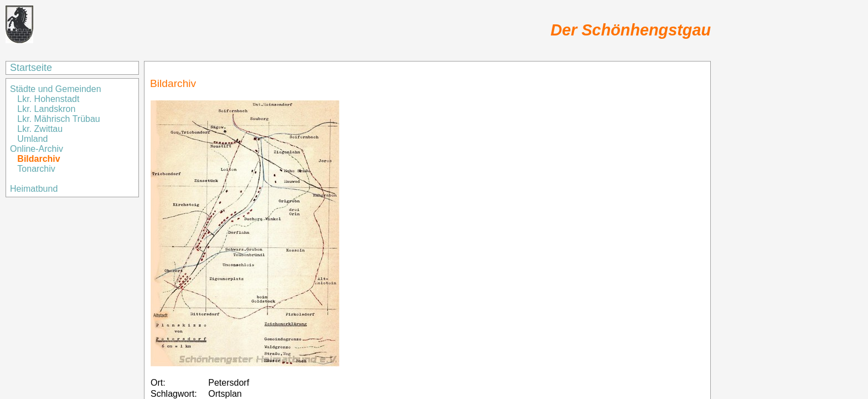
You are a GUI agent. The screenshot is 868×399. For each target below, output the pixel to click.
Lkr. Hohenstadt (48, 99)
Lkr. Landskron (46, 109)
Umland (32, 139)
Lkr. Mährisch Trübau (58, 119)
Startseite (31, 68)
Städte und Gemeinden (57, 89)
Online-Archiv (37, 149)
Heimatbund (34, 189)
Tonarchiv (36, 169)
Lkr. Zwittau (40, 129)
